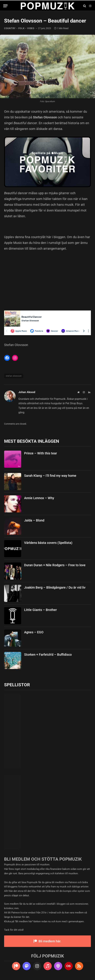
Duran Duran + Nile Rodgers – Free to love (55, 565)
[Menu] (5, 6)
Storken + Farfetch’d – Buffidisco (48, 655)
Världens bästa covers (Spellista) (48, 543)
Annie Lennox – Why (39, 498)
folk (21, 28)
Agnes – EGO (34, 632)
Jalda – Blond (34, 520)
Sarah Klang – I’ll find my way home (50, 476)
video (31, 28)
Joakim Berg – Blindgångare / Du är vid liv (55, 587)
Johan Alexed (27, 392)
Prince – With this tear (41, 453)
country (10, 28)
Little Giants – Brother (40, 610)
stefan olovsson (14, 376)
